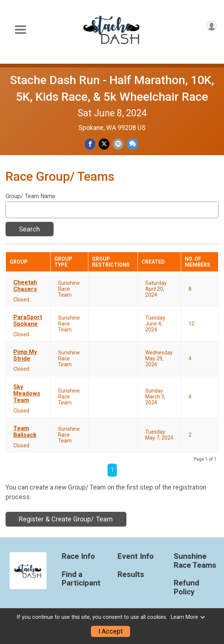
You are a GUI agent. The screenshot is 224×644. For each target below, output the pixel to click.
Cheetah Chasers (25, 286)
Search (29, 229)
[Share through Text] (133, 144)
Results (131, 575)
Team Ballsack (25, 432)
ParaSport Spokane (28, 321)
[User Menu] (212, 26)
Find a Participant (81, 579)
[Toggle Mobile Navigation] (20, 30)
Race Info (78, 556)
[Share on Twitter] (104, 144)
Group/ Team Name (30, 196)
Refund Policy (186, 588)
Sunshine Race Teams (195, 561)
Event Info (136, 556)
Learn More (188, 617)
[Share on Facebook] (90, 144)
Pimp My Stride (25, 356)
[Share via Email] (118, 144)
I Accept (111, 631)
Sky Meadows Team (27, 394)
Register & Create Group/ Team (66, 519)
